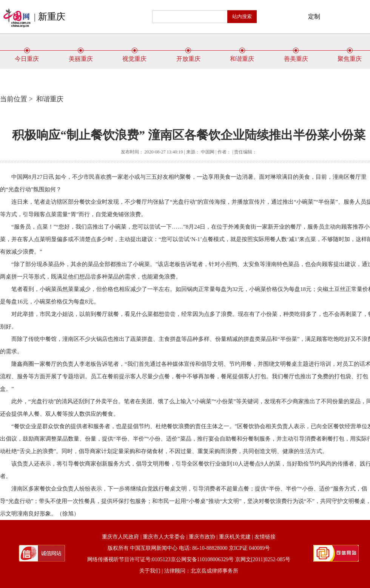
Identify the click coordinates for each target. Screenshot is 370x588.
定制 (314, 16)
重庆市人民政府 (120, 537)
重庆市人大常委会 (164, 537)
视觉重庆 (134, 56)
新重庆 (52, 17)
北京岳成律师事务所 (214, 571)
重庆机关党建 (235, 537)
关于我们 (150, 571)
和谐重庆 (242, 56)
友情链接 (265, 537)
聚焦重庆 (350, 56)
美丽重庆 (81, 56)
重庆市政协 (202, 537)
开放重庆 (188, 56)
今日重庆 (27, 56)
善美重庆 (296, 56)
